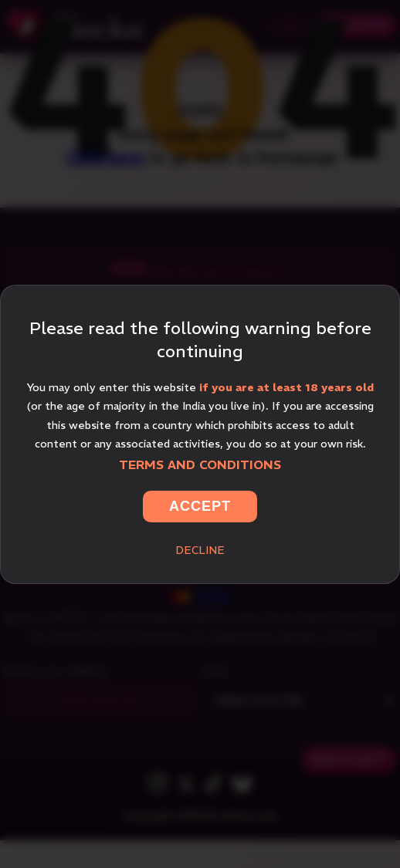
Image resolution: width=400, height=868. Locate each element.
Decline (200, 550)
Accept (200, 506)
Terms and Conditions (200, 464)
